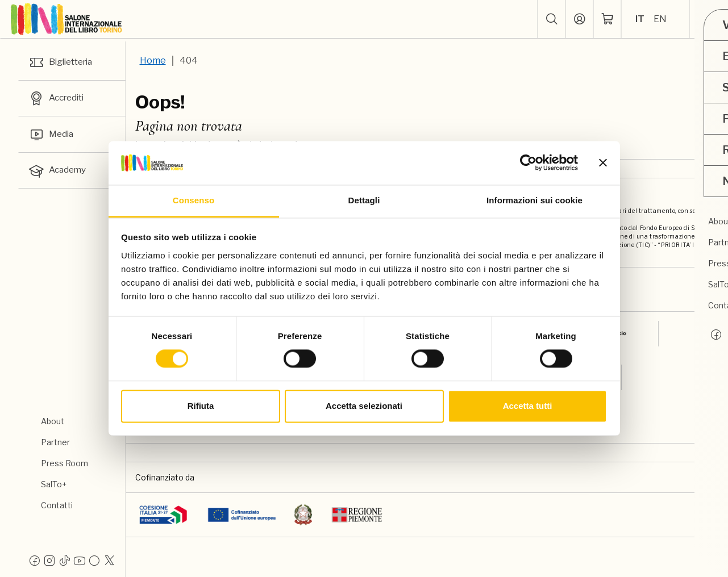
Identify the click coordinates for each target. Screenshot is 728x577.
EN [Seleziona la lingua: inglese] (660, 19)
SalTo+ (54, 484)
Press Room (65, 463)
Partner (55, 442)
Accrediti (59, 99)
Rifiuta (201, 406)
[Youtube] (80, 560)
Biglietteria (63, 62)
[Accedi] (579, 19)
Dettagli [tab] (364, 200)
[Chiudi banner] (603, 163)
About (53, 421)
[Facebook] (35, 560)
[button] (551, 19)
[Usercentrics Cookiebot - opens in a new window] (528, 163)
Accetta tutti (528, 406)
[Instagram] (49, 560)
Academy (59, 173)
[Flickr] (94, 560)
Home (153, 60)
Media (52, 136)
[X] (109, 560)
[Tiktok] (65, 560)
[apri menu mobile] (709, 19)
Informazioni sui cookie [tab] (534, 200)
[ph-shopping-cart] (607, 19)
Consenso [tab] (194, 200)
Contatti (57, 505)
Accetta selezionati (364, 406)
